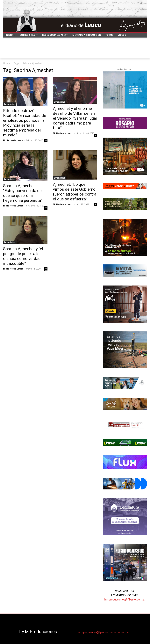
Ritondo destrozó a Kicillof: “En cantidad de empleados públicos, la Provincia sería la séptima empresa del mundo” (25, 123)
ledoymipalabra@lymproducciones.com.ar (104, 632)
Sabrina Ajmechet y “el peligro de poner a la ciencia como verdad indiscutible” (23, 256)
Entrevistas (10, 104)
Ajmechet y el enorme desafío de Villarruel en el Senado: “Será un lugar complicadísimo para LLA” (75, 118)
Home (7, 63)
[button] (143, 54)
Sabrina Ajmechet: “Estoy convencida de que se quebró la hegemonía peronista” (23, 193)
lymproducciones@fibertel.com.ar (125, 600)
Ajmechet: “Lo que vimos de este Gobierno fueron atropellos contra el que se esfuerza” (75, 192)
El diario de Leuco (13, 140)
